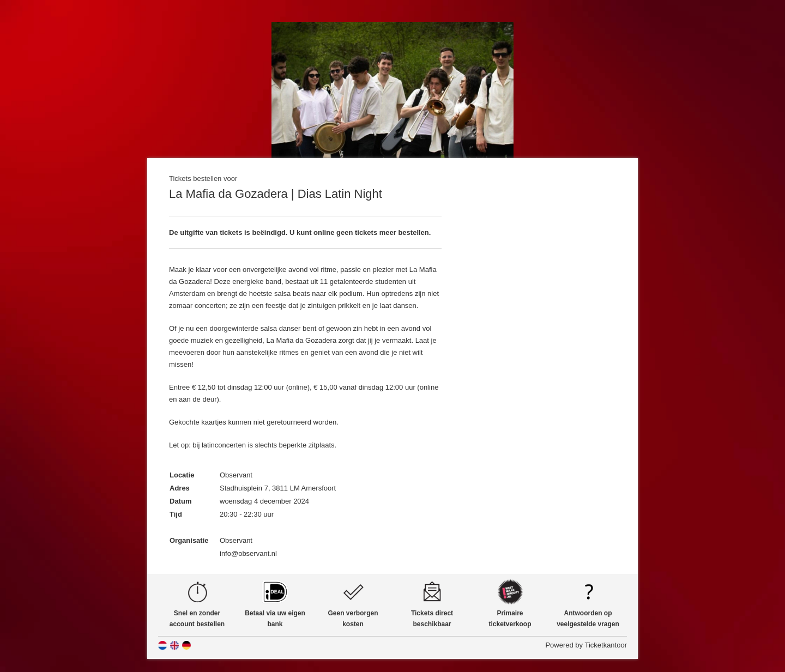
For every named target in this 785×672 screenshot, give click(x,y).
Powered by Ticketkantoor (586, 645)
